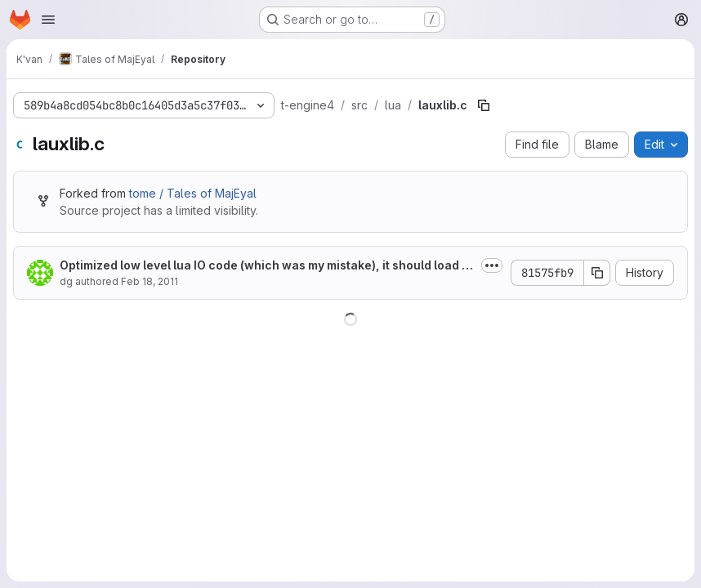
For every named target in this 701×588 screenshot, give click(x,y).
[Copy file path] (484, 105)
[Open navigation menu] (48, 20)
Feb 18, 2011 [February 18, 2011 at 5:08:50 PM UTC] (150, 281)
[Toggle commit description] (492, 265)
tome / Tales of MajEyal (193, 193)
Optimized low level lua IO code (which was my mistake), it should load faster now (267, 266)
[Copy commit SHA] (597, 273)
